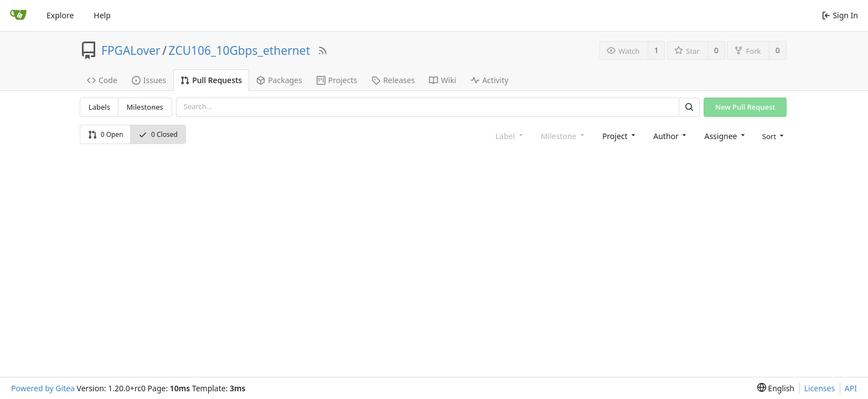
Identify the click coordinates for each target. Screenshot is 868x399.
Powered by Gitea (43, 388)
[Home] (18, 16)
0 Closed (158, 134)
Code (102, 80)
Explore (60, 15)
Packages (279, 80)
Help (102, 15)
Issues (149, 80)
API (851, 388)
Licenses (820, 388)
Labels (99, 107)
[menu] (772, 136)
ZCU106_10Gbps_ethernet (240, 50)
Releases (393, 80)
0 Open (106, 134)
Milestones (145, 107)
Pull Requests (211, 80)
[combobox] (618, 135)
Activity (489, 80)
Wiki (443, 80)
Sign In (840, 15)
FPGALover (131, 50)
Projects (337, 80)
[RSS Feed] (323, 50)
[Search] (689, 107)
